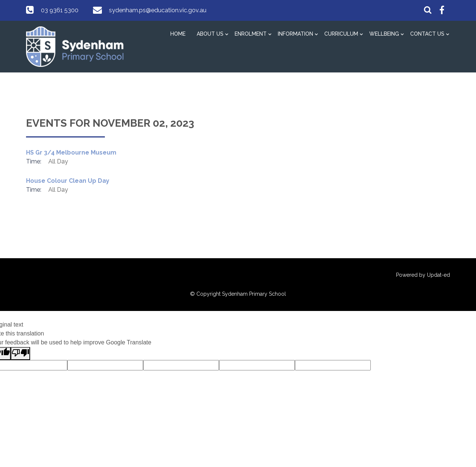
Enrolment (251, 34)
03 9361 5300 (60, 10)
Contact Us (427, 34)
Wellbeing (384, 34)
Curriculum (341, 34)
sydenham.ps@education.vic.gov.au (158, 10)
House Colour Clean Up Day (68, 181)
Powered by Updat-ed (423, 275)
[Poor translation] (20, 354)
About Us (210, 34)
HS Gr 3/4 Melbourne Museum (71, 153)
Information (295, 34)
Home (178, 34)
